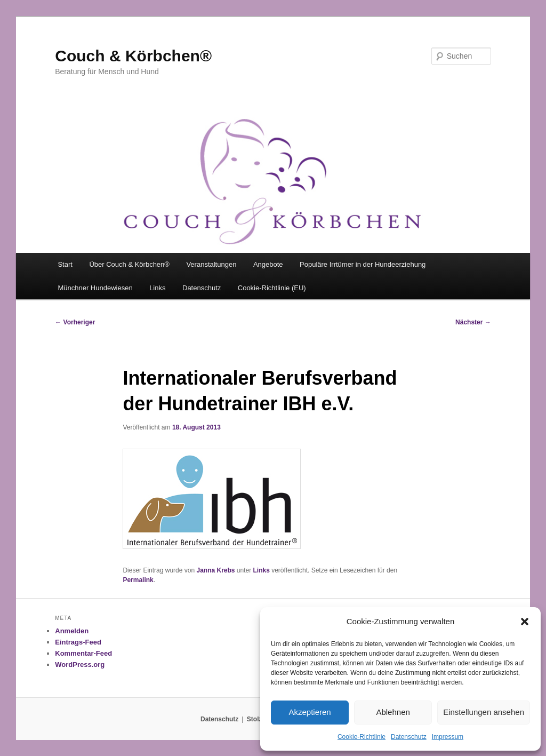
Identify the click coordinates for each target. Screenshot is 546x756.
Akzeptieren (310, 712)
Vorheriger (75, 322)
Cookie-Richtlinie (362, 737)
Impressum (448, 737)
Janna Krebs (215, 570)
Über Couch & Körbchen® (129, 264)
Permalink (138, 580)
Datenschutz (409, 737)
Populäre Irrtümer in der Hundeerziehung (363, 264)
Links (157, 288)
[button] (525, 622)
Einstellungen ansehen (484, 712)
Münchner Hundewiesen (95, 288)
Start (65, 264)
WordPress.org (80, 665)
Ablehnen (393, 712)
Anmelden (72, 631)
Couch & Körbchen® (133, 56)
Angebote (268, 264)
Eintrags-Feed (78, 642)
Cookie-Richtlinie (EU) (272, 288)
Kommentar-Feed (83, 653)
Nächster (473, 322)
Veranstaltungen (211, 264)
